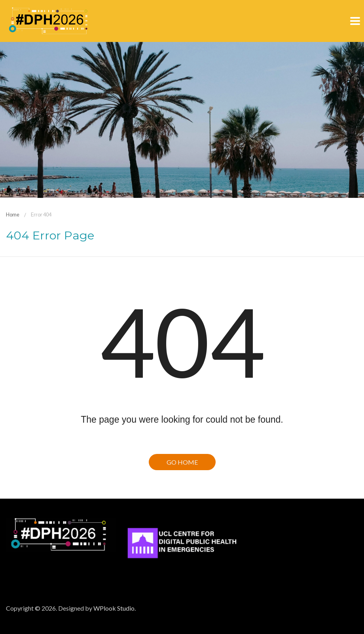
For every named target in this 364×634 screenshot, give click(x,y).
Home (13, 214)
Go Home (182, 462)
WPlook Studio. (115, 608)
